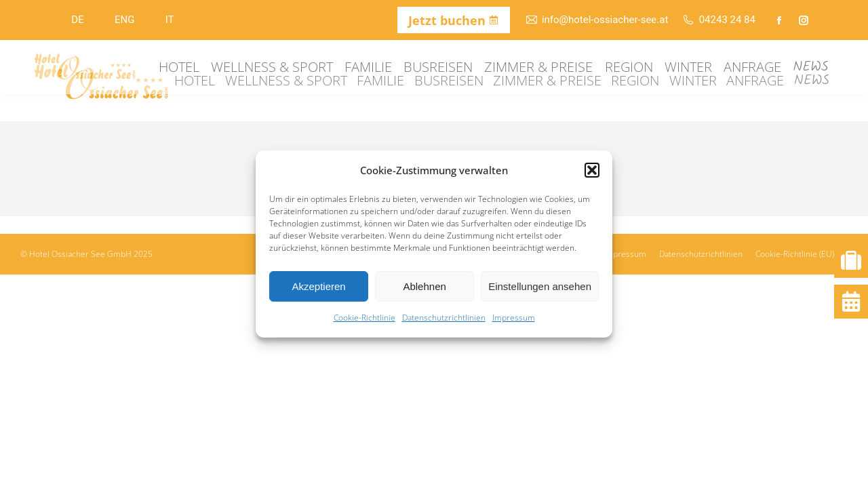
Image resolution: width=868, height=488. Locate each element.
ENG (124, 20)
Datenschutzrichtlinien (444, 318)
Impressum (514, 318)
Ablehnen (424, 286)
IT (170, 20)
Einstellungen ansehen (540, 286)
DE (77, 20)
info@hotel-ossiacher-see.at (597, 20)
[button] (592, 170)
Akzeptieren (318, 286)
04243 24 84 (718, 20)
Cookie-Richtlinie (364, 318)
